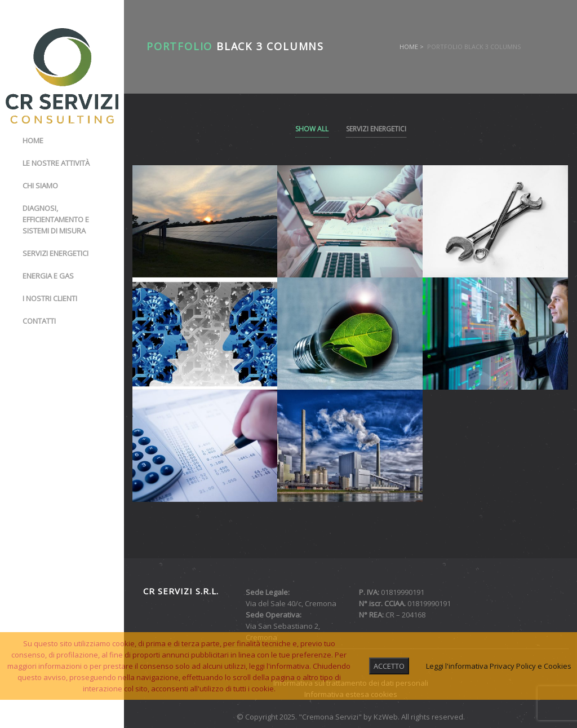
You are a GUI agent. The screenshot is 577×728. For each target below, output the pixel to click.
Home (33, 140)
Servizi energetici (56, 253)
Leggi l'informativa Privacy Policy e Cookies (499, 666)
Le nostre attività (56, 163)
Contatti (39, 321)
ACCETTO (389, 666)
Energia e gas (48, 276)
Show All (312, 129)
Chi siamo (40, 186)
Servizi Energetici (376, 129)
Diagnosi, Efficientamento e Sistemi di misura (56, 219)
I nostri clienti (50, 298)
